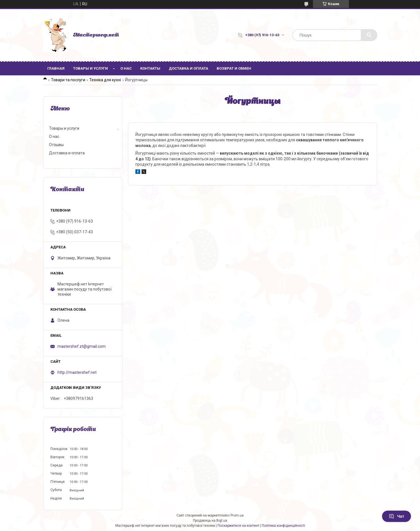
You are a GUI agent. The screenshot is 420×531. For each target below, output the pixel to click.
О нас (126, 68)
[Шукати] (369, 35)
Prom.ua (237, 515)
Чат (396, 516)
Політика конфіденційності (283, 526)
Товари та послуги (68, 80)
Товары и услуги (90, 68)
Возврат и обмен (234, 68)
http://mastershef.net (77, 372)
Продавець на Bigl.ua (210, 521)
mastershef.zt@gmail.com (82, 346)
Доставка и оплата (188, 68)
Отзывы (56, 145)
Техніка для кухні (105, 80)
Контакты (150, 68)
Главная (56, 68)
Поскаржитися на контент (238, 526)
